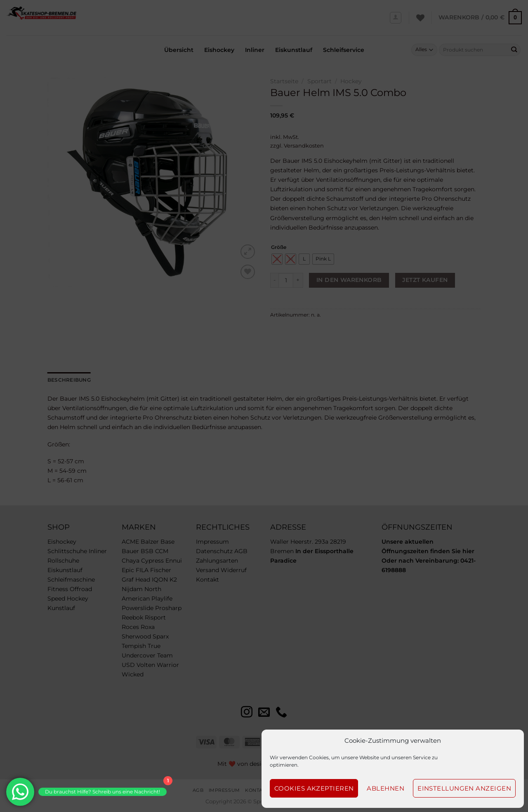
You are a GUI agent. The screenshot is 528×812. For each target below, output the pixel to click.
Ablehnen (385, 788)
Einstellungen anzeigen (464, 788)
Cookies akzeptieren (314, 788)
